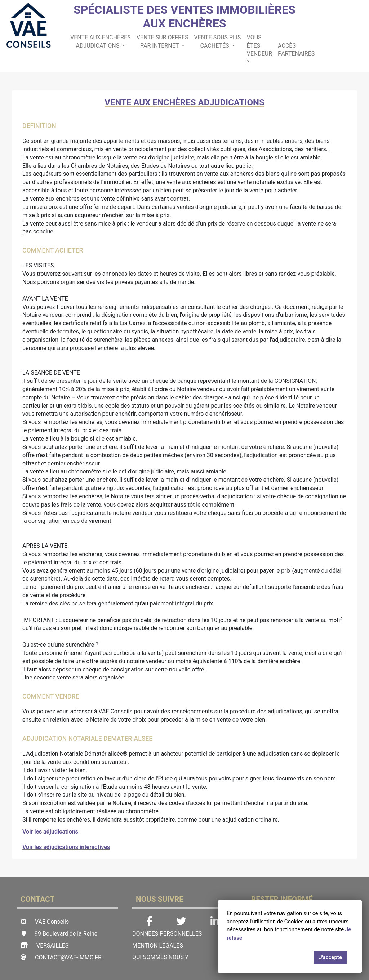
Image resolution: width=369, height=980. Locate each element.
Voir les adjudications (50, 832)
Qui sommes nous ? (160, 957)
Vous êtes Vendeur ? (260, 50)
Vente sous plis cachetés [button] (218, 41)
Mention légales (158, 946)
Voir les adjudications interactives (66, 847)
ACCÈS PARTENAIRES (296, 50)
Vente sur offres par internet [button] (163, 41)
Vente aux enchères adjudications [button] (101, 41)
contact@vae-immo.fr (68, 957)
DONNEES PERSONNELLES (167, 934)
